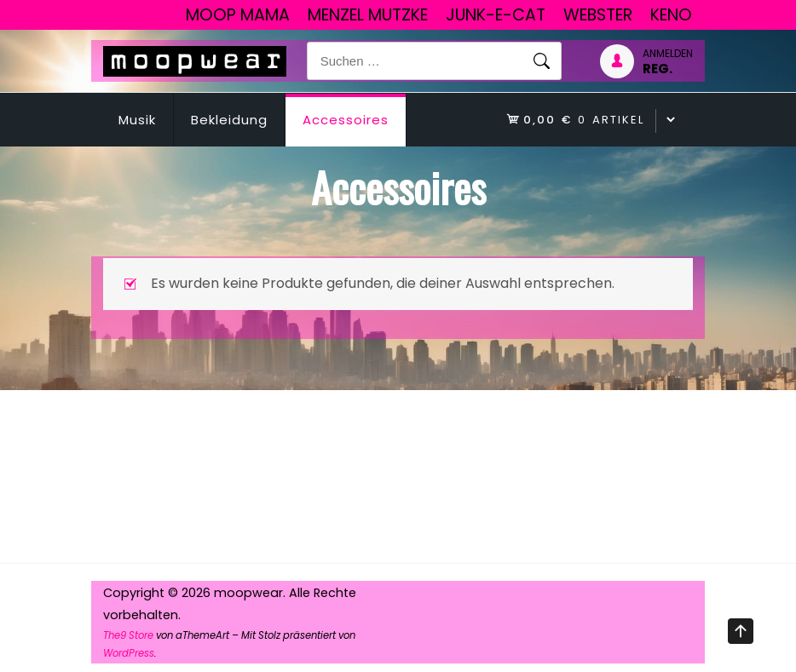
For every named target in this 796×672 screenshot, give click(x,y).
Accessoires (346, 120)
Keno (671, 15)
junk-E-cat (496, 15)
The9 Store (128, 635)
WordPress (129, 653)
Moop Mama (238, 15)
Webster (598, 15)
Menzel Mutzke (368, 15)
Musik (137, 120)
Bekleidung (229, 120)
